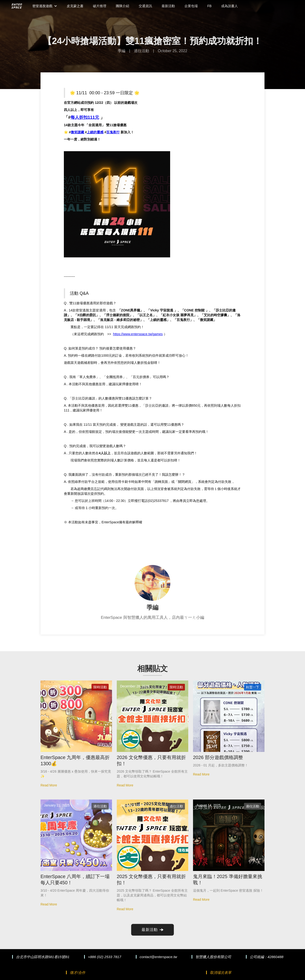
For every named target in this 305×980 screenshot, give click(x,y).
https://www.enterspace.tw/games (138, 334)
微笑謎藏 (77, 132)
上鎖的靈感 (95, 132)
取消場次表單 (221, 972)
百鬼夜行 (113, 132)
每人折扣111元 (85, 117)
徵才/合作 (77, 972)
